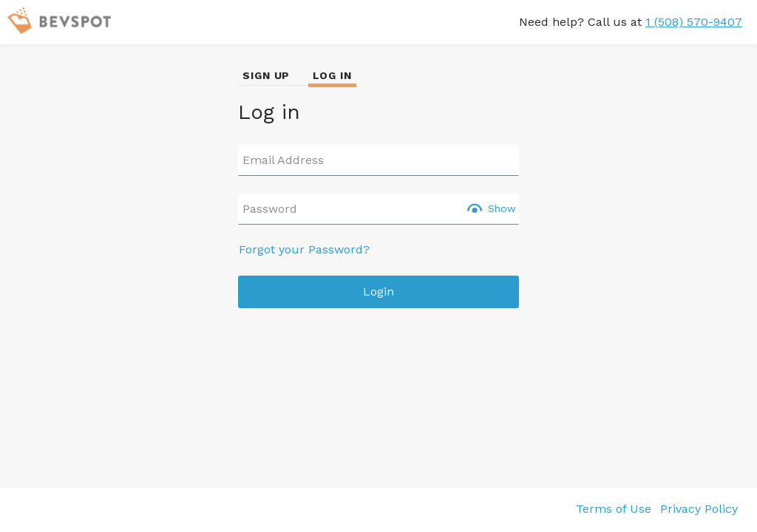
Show (502, 208)
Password (270, 209)
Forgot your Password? (304, 249)
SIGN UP (266, 75)
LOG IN (332, 75)
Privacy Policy (699, 509)
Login (378, 291)
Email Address (283, 160)
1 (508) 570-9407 (694, 22)
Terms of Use (614, 509)
